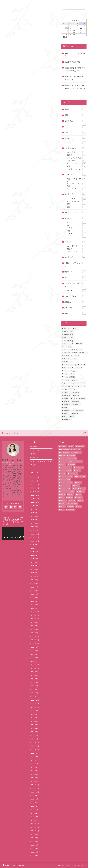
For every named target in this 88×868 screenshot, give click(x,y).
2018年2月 (35, 633)
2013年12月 (35, 785)
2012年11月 (35, 827)
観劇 (76, 204)
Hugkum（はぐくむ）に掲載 (75, 55)
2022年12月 (35, 495)
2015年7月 (35, 718)
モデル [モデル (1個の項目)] (66, 383)
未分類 (75, 313)
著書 (76, 166)
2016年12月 (35, 665)
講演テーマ (35, 454)
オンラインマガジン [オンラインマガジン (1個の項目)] (70, 365)
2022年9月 (35, 506)
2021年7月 (35, 548)
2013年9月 (35, 796)
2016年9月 (35, 672)
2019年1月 (35, 608)
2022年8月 (35, 509)
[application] (13, 533)
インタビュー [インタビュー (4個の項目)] (68, 362)
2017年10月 (35, 644)
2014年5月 (35, 767)
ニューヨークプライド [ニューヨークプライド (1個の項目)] (70, 371)
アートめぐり (76, 198)
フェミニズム (76, 252)
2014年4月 (35, 771)
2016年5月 (35, 682)
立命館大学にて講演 (72, 62)
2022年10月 (35, 502)
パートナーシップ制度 (75, 285)
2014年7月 (35, 760)
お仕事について (75, 148)
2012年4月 (35, 848)
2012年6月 (35, 841)
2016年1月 (35, 697)
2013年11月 (35, 788)
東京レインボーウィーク (76, 180)
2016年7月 (35, 679)
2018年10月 (35, 619)
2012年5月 (35, 845)
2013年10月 (35, 792)
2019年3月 (35, 601)
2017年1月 (35, 661)
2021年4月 (35, 555)
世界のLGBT (75, 272)
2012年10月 (35, 831)
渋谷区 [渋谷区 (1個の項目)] (76, 413)
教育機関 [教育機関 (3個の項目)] (76, 401)
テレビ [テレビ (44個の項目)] (67, 368)
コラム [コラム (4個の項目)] (82, 365)
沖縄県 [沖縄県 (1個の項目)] (66, 413)
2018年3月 (35, 629)
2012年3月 (35, 852)
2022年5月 (35, 516)
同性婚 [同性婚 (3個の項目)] (77, 395)
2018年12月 (35, 612)
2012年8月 (35, 834)
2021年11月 (35, 537)
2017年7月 (35, 651)
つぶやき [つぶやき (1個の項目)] (76, 356)
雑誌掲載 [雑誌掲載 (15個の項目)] (67, 419)
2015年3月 (35, 732)
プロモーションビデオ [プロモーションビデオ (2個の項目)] (70, 380)
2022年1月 (35, 530)
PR (75, 278)
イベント (76, 143)
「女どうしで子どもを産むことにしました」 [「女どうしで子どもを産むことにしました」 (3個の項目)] (71, 461)
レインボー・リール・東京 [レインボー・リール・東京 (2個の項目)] (71, 392)
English (34, 3)
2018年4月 (35, 626)
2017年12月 (35, 637)
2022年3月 (35, 523)
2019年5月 (35, 594)
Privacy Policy (10, 865)
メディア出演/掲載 (76, 158)
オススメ (75, 218)
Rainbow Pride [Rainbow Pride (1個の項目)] (68, 344)
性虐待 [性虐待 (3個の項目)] (66, 401)
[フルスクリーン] (23, 537)
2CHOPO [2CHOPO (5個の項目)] (67, 329)
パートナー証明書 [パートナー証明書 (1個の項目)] (69, 377)
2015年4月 (35, 728)
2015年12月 (35, 700)
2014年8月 (35, 757)
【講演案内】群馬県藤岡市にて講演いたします (75, 69)
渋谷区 (76, 291)
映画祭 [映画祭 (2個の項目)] (77, 404)
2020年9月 (35, 559)
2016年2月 (35, 693)
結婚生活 (75, 302)
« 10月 (64, 37)
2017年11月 (35, 640)
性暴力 (75, 109)
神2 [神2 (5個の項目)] (65, 416)
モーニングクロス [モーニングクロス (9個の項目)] (78, 383)
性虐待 (76, 249)
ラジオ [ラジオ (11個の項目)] (67, 386)
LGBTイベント (75, 174)
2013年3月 (35, 817)
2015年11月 (35, 704)
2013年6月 (35, 806)
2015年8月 (35, 714)
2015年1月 (35, 739)
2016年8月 (35, 675)
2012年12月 (35, 824)
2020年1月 (35, 576)
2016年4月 (35, 686)
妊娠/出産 (75, 308)
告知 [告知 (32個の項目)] (66, 398)
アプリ (76, 236)
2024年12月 (35, 484)
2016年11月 (35, 668)
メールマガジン (8, 47)
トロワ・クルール (76, 169)
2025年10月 (35, 477)
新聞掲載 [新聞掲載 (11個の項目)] (67, 404)
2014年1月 (35, 781)
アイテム (76, 234)
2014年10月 (35, 750)
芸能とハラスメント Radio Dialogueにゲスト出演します (75, 88)
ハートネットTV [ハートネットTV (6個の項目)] (69, 374)
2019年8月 (35, 583)
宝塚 (75, 115)
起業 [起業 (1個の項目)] (73, 416)
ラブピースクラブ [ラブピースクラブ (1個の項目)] (79, 386)
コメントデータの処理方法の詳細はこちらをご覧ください (30, 177)
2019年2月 (35, 605)
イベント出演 (76, 164)
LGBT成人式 (76, 189)
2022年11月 (35, 499)
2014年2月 (35, 778)
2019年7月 (35, 587)
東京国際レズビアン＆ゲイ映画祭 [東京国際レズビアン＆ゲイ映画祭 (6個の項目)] (73, 410)
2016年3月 (35, 690)
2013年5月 (35, 810)
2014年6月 (35, 764)
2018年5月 (35, 622)
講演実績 (34, 447)
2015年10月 (35, 707)
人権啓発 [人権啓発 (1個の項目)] (67, 395)
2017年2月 (35, 658)
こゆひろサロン (75, 296)
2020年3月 (35, 569)
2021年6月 (35, 552)
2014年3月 (35, 774)
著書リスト (35, 458)
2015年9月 (35, 711)
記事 (76, 231)
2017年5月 (35, 654)
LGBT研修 (76, 152)
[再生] (5, 537)
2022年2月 (35, 527)
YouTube (75, 127)
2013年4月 (35, 813)
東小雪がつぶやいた (8, 13)
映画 (76, 222)
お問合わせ (21, 3)
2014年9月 (35, 753)
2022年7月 (35, 513)
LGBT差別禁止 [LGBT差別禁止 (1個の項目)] (68, 335)
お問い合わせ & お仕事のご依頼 (41, 461)
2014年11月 (35, 746)
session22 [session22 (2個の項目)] (67, 347)
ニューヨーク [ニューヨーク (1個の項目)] (78, 368)
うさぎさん (75, 121)
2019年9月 (35, 580)
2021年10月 (35, 541)
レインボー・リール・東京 (76, 185)
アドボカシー (75, 242)
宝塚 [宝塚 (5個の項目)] (75, 398)
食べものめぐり (76, 201)
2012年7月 (35, 838)
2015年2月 (35, 735)
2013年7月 (35, 803)
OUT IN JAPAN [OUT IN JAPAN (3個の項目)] (69, 341)
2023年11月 (35, 488)
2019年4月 (35, 598)
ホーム (8, 3)
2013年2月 (35, 820)
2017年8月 (35, 647)
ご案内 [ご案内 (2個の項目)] (66, 356)
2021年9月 (35, 545)
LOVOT (75, 132)
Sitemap (21, 865)
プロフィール (35, 450)
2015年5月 (35, 725)
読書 (76, 207)
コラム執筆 (76, 161)
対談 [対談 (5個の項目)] (83, 398)
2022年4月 (35, 520)
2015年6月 (35, 721)
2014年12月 (35, 743)
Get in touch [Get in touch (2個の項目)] (68, 332)
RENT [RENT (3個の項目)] (80, 344)
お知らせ (75, 138)
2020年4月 (35, 566)
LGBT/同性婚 (76, 246)
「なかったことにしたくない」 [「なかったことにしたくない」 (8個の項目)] (73, 350)
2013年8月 (35, 799)
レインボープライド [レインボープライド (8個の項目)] (70, 389)
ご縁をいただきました (75, 264)
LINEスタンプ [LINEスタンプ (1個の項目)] (68, 338)
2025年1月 (35, 481)
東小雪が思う (75, 257)
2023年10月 (35, 492)
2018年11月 (35, 615)
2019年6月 (35, 590)
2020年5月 (35, 562)
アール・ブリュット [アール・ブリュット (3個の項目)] (70, 359)
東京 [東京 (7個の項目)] (66, 407)
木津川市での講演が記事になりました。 (75, 78)
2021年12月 (35, 534)
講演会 (76, 155)
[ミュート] (20, 537)
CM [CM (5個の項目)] (76, 329)
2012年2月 (35, 856)
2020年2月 (35, 573)
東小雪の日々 (75, 194)
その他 (76, 228)
